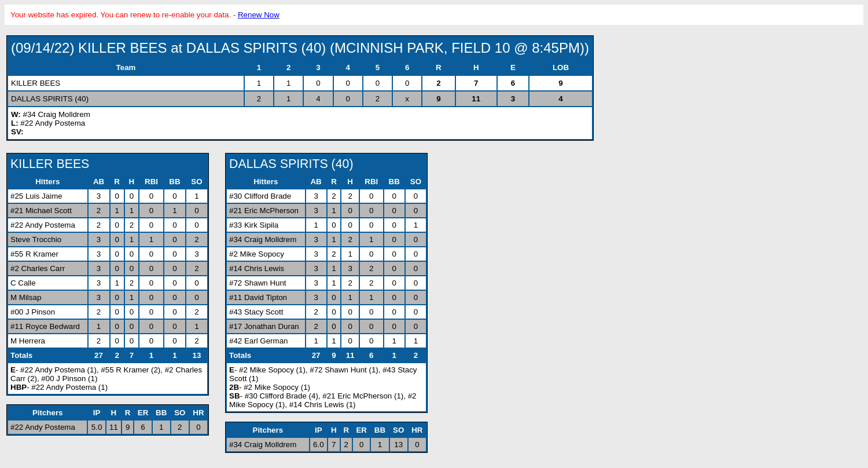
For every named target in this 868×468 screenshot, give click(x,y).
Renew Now (259, 15)
